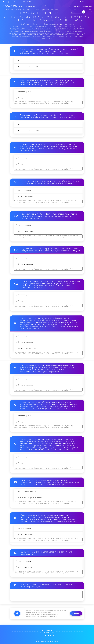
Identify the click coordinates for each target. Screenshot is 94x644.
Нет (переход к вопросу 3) (28, 67)
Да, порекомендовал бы (28, 492)
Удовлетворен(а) (25, 92)
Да (19, 60)
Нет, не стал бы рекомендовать (30, 498)
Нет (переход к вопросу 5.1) (29, 131)
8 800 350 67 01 (77, 12)
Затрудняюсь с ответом (27, 348)
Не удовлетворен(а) (26, 98)
